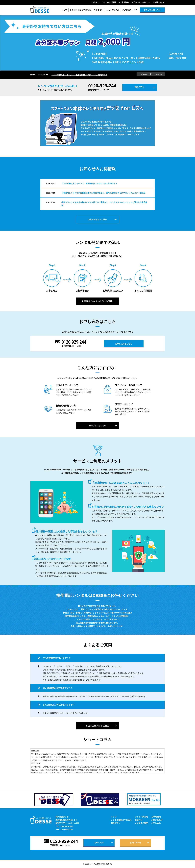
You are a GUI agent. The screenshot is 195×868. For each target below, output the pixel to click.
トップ (64, 10)
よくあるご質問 (110, 2)
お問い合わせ (159, 2)
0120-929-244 (102, 86)
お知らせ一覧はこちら (150, 74)
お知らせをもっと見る (97, 219)
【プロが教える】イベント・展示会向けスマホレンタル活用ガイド (79, 75)
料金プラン (98, 10)
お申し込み (156, 823)
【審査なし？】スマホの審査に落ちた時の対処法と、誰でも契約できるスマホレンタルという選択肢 (103, 193)
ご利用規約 (124, 2)
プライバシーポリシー (141, 2)
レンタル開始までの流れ (80, 10)
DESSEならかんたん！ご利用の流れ (97, 301)
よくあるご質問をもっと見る (98, 726)
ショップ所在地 (113, 10)
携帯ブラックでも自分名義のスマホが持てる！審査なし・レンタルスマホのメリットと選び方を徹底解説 (104, 204)
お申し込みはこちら (152, 10)
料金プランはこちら (98, 426)
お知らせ (96, 2)
